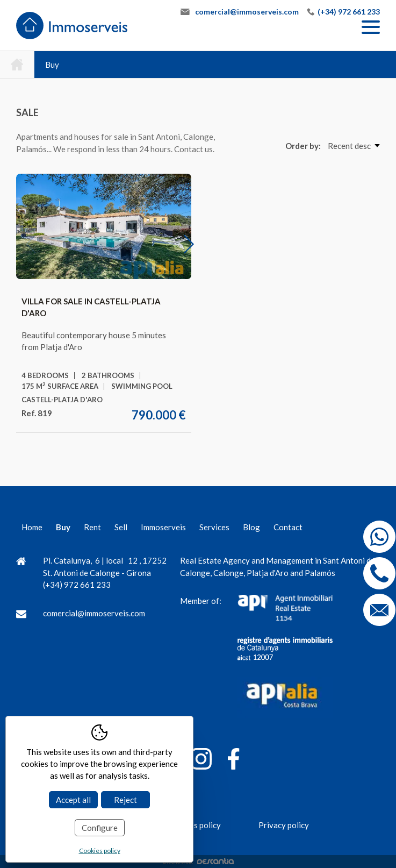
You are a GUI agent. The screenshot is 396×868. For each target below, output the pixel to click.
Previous (38, 243)
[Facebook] (233, 761)
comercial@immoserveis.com (247, 12)
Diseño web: (198, 862)
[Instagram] (201, 761)
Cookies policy (100, 851)
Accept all (73, 800)
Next (195, 243)
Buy (52, 65)
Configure (100, 828)
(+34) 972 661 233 (349, 12)
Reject (125, 800)
